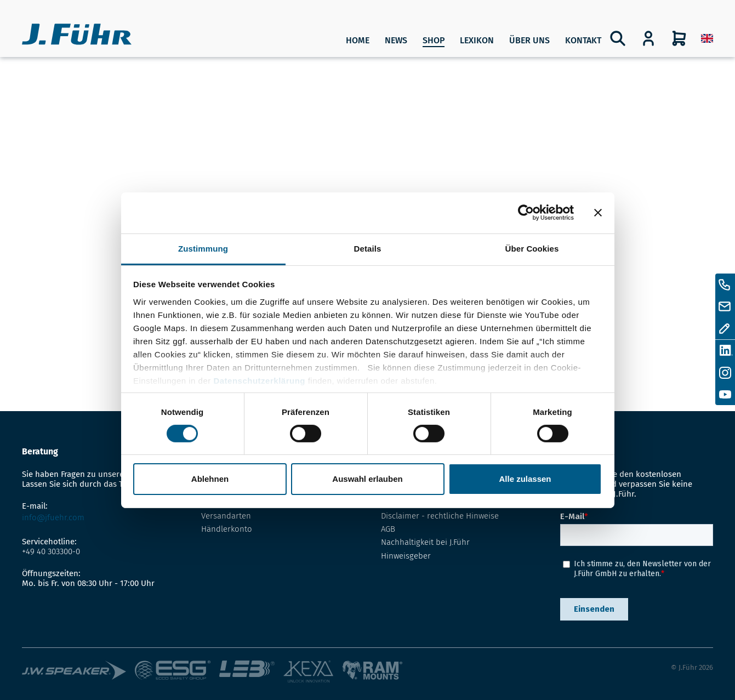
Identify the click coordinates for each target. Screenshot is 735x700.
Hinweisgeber (406, 556)
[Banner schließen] (598, 213)
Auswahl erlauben (367, 479)
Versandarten (226, 516)
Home (358, 40)
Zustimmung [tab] (203, 248)
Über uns (529, 40)
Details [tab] (368, 248)
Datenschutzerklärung (259, 380)
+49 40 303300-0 (51, 551)
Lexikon (477, 40)
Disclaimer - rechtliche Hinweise (440, 516)
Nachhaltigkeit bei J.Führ (425, 542)
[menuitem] (707, 38)
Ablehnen (210, 479)
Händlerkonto (227, 529)
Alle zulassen (525, 479)
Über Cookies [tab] (532, 248)
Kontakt (583, 40)
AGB (388, 529)
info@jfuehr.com (53, 517)
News (396, 40)
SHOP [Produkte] (434, 40)
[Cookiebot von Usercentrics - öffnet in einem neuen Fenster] (526, 213)
